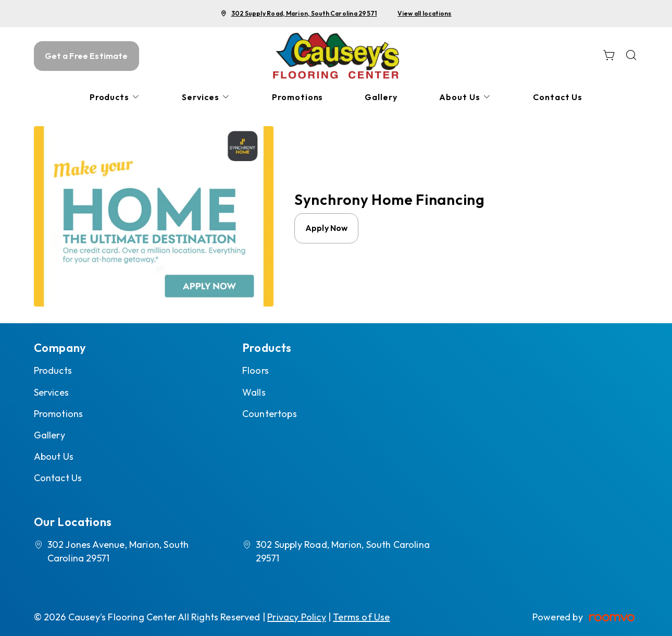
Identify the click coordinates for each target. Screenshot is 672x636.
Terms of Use (361, 617)
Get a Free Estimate (86, 56)
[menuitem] (115, 97)
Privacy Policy (297, 617)
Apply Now (326, 228)
